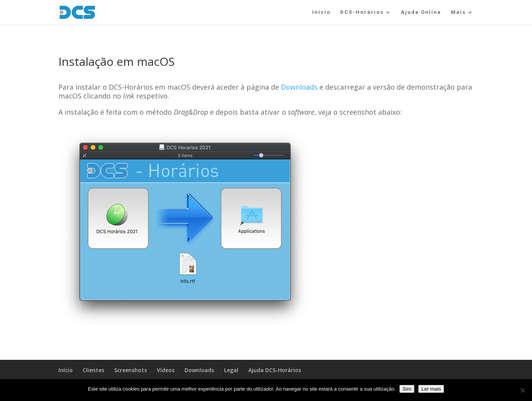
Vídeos (166, 370)
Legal (231, 370)
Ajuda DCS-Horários (275, 370)
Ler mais (431, 389)
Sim (407, 389)
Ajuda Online (421, 12)
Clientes (93, 370)
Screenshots (131, 370)
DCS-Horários (362, 12)
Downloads (299, 87)
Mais (458, 12)
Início (321, 12)
